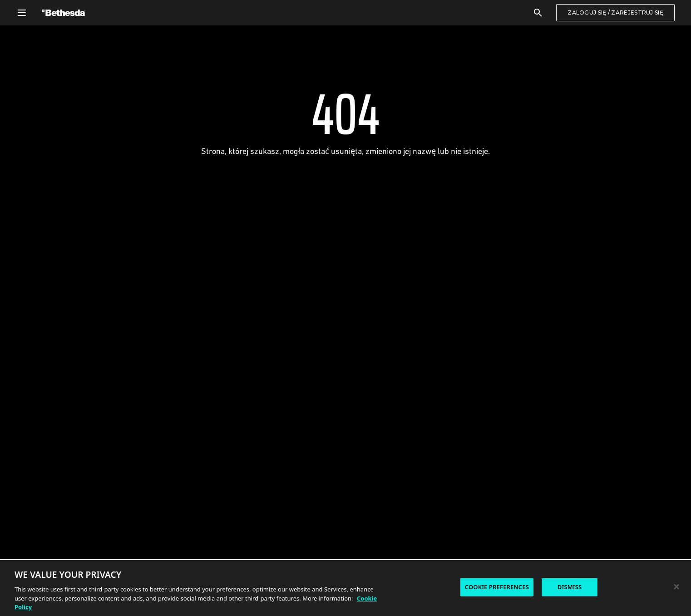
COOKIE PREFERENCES (497, 588)
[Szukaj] (538, 13)
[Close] (676, 587)
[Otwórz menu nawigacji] (22, 13)
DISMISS (570, 588)
